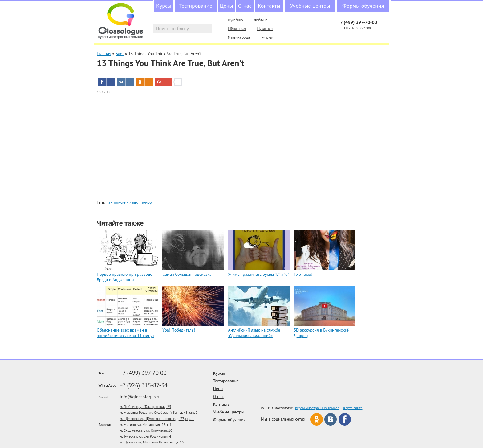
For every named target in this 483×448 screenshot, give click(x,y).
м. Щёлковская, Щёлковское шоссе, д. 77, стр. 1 (157, 419)
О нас (245, 6)
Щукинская (265, 29)
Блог (120, 54)
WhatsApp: (107, 385)
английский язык (123, 202)
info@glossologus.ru (140, 397)
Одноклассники (317, 419)
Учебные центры (310, 6)
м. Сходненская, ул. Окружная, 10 (146, 430)
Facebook (345, 419)
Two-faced (303, 274)
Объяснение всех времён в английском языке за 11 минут (125, 333)
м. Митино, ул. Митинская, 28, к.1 (146, 424)
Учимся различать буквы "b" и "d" (258, 274)
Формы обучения (363, 6)
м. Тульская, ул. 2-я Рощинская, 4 (145, 436)
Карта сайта (353, 408)
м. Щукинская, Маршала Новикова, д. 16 (152, 442)
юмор (147, 202)
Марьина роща (239, 37)
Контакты (269, 6)
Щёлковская (237, 29)
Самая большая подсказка (187, 274)
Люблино (261, 20)
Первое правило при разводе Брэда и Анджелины (124, 277)
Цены (227, 6)
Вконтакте (331, 419)
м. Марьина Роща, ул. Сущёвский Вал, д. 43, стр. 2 (158, 412)
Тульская (267, 37)
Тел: (102, 373)
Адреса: (105, 424)
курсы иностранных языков (317, 408)
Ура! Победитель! (179, 330)
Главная (104, 54)
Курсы (164, 6)
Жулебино (235, 20)
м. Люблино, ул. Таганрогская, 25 (145, 407)
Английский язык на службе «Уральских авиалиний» (254, 333)
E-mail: (104, 397)
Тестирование (196, 6)
